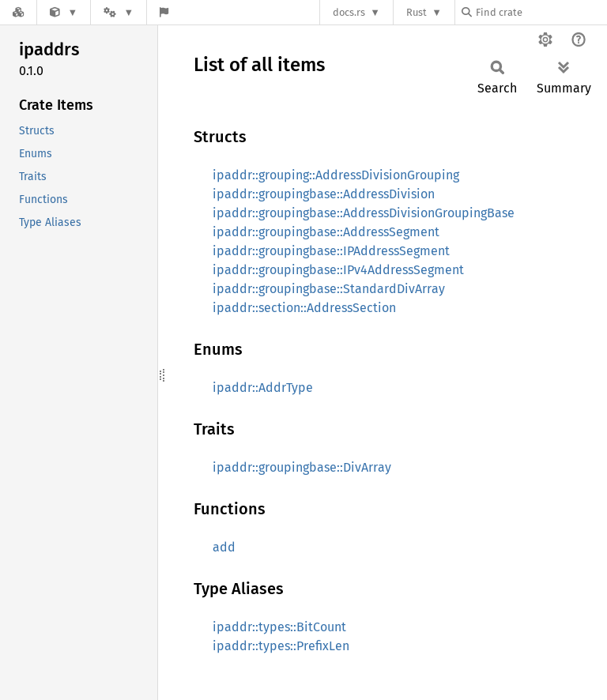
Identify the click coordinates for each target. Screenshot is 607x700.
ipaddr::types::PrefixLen (281, 646)
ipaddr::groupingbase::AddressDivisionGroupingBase (364, 213)
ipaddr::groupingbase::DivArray (302, 467)
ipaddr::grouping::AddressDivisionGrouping (336, 175)
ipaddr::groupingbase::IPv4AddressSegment (338, 270)
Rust (417, 12)
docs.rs (349, 12)
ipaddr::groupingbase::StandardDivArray (329, 289)
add (224, 547)
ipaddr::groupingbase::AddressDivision (324, 194)
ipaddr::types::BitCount (279, 627)
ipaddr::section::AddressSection (304, 308)
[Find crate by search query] (541, 12)
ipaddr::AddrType (263, 388)
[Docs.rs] (18, 12)
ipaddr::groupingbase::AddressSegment (326, 232)
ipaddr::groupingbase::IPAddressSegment (331, 251)
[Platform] (119, 12)
